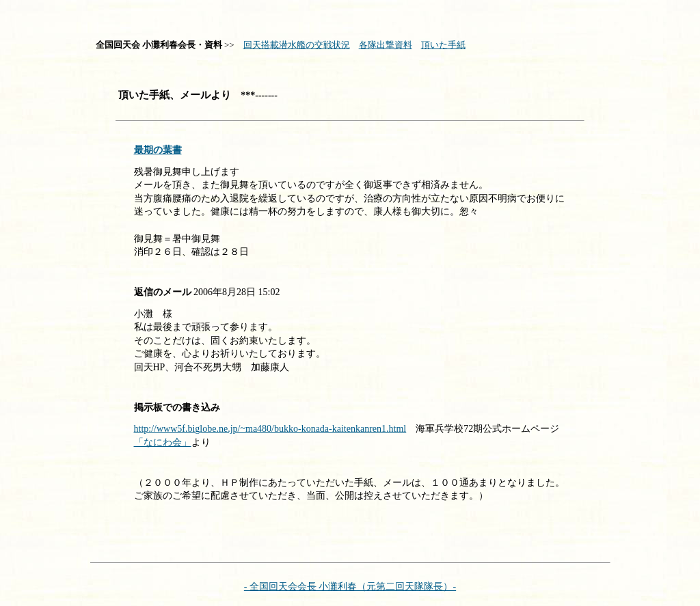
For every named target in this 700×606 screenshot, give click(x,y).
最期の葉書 (158, 150)
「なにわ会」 (163, 442)
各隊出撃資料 (386, 45)
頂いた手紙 (443, 45)
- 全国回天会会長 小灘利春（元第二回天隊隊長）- (350, 587)
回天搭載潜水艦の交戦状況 (297, 45)
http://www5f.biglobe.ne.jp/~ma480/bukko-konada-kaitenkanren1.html (270, 429)
